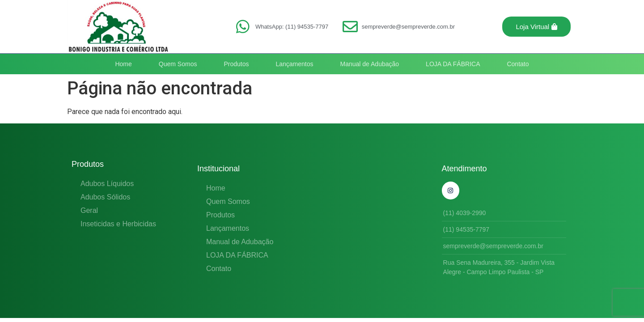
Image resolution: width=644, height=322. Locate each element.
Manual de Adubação (370, 64)
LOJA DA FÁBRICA (453, 64)
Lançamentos (294, 64)
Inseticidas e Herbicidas (118, 224)
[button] (536, 27)
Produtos (236, 64)
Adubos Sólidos (105, 197)
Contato (518, 64)
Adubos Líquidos (107, 184)
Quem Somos (178, 64)
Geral (89, 210)
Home (123, 64)
